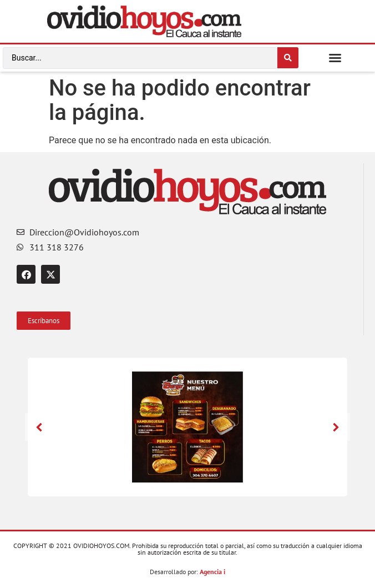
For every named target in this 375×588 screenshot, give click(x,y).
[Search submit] (288, 58)
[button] (335, 58)
